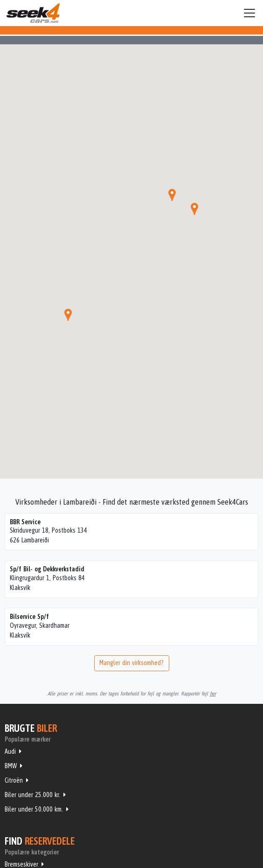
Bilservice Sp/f (29, 617)
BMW (11, 766)
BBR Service (25, 522)
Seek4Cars (33, 13)
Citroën (14, 780)
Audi (10, 751)
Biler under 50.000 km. (34, 809)
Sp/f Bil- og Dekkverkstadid (47, 569)
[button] (68, 315)
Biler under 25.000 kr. (32, 795)
